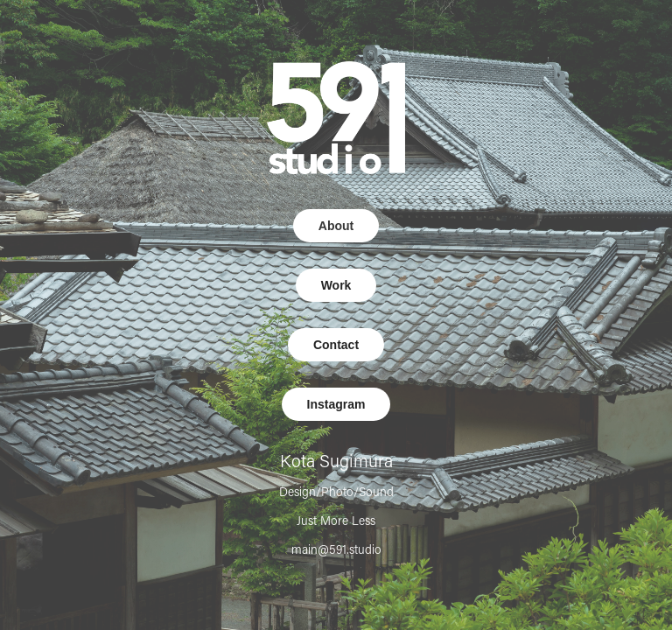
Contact (336, 345)
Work (336, 285)
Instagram (336, 404)
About (336, 226)
